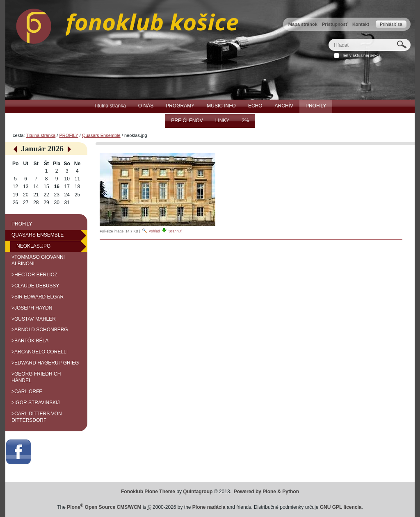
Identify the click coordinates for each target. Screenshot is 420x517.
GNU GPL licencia (341, 507)
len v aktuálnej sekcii (362, 55)
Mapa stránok (303, 24)
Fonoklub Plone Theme (148, 492)
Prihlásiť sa (391, 24)
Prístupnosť (335, 24)
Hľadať (328, 39)
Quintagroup (198, 492)
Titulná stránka (41, 135)
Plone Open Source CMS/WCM (104, 507)
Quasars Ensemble (101, 135)
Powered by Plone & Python (266, 492)
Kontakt (361, 24)
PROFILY (68, 135)
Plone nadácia (209, 507)
